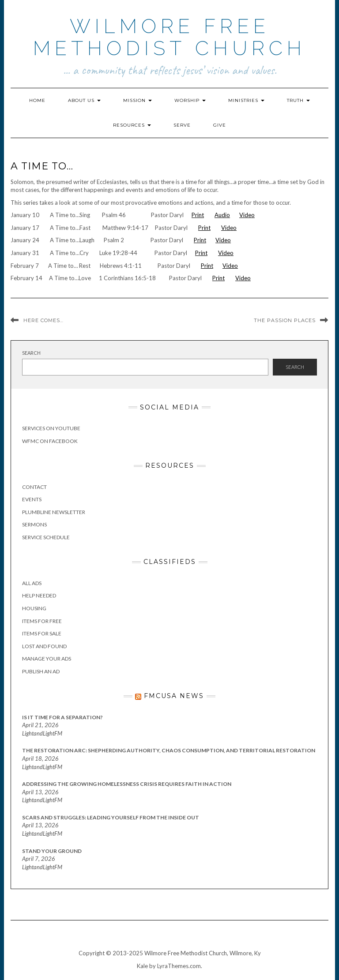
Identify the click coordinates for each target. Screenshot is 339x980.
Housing (34, 608)
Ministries (246, 100)
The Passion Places (285, 320)
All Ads (32, 583)
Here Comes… (43, 320)
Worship (190, 100)
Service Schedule (46, 537)
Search (31, 353)
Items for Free (42, 621)
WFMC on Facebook (50, 441)
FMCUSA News (174, 696)
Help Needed (39, 595)
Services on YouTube (51, 428)
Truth (298, 100)
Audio (222, 215)
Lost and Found (44, 646)
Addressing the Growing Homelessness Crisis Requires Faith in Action (127, 784)
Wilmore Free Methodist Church (169, 37)
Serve (182, 125)
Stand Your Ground (52, 851)
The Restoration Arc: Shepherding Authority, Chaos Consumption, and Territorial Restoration (169, 750)
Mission (137, 100)
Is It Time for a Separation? (62, 717)
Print (198, 215)
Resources (132, 125)
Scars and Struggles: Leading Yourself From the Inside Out (111, 817)
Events (32, 499)
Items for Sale (42, 633)
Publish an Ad (41, 671)
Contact (34, 487)
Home (37, 100)
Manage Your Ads (47, 659)
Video (247, 215)
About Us (84, 100)
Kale (142, 966)
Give (220, 125)
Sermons (34, 524)
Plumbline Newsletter (54, 512)
